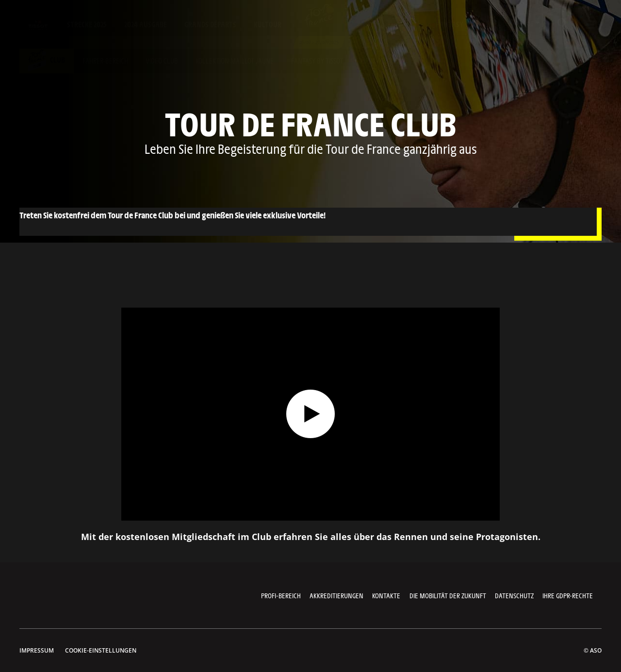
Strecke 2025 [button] (87, 24)
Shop (489, 24)
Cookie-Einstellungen (101, 650)
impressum (37, 650)
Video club (162, 60)
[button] (527, 25)
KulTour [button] (268, 24)
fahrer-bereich (105, 60)
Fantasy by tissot (317, 60)
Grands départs (210, 24)
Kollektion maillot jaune (235, 60)
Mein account (382, 60)
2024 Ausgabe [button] (146, 24)
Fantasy (449, 24)
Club (47, 59)
